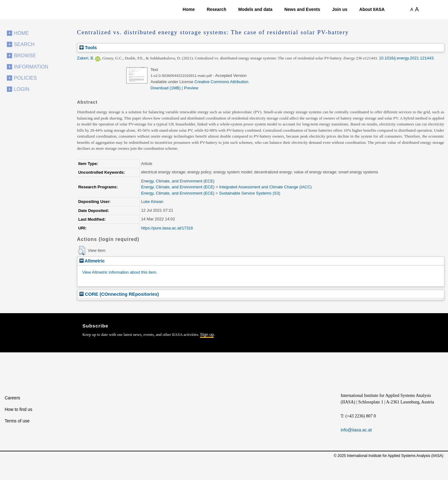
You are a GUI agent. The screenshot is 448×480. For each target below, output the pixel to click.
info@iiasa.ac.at (356, 430)
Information (31, 67)
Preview (191, 88)
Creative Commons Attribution (221, 82)
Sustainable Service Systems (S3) (250, 193)
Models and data (255, 9)
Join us (340, 9)
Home (189, 9)
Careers (12, 398)
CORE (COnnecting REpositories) (119, 294)
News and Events (302, 9)
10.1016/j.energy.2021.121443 (406, 58)
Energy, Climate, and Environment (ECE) (178, 181)
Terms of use (17, 421)
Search (24, 44)
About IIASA (372, 9)
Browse (25, 56)
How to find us (19, 409)
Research (216, 9)
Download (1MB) (166, 88)
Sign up (207, 334)
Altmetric (92, 261)
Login (22, 89)
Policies (26, 78)
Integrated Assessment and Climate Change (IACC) (265, 187)
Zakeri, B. (86, 58)
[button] (82, 251)
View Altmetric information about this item (119, 272)
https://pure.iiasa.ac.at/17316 (167, 228)
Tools (88, 47)
